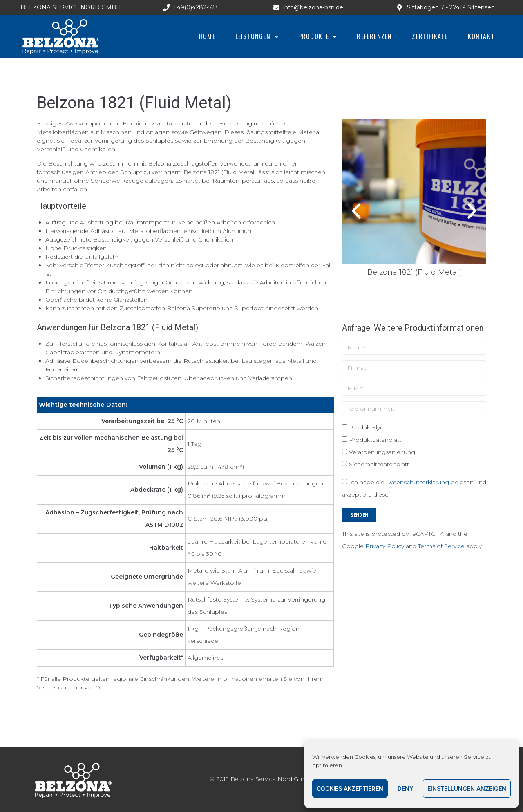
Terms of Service (441, 546)
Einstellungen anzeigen (467, 789)
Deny (405, 789)
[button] (356, 211)
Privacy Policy (385, 546)
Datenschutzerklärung (418, 482)
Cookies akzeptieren (350, 789)
